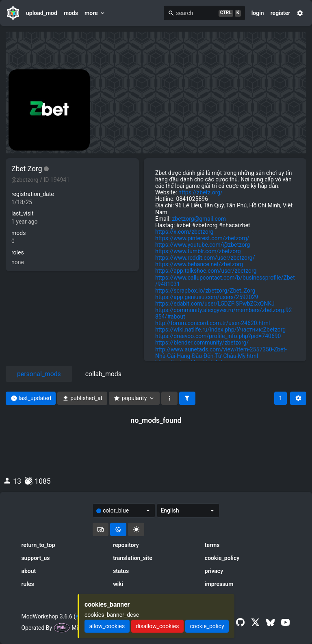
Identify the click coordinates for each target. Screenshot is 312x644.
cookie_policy (222, 558)
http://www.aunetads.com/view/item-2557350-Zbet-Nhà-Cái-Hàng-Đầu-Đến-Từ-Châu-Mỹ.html (221, 353)
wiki (118, 584)
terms (212, 545)
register (281, 13)
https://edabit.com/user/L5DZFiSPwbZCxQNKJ (215, 304)
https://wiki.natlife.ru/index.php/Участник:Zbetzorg (220, 330)
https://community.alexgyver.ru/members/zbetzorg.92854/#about (224, 313)
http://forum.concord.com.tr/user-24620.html (212, 323)
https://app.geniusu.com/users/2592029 (207, 297)
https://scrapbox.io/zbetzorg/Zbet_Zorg (205, 291)
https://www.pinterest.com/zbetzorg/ (202, 238)
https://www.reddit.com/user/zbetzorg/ (205, 258)
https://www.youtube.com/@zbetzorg (203, 245)
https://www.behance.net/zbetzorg (199, 264)
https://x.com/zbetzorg (184, 232)
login (258, 13)
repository (126, 545)
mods (71, 13)
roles (18, 252)
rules (27, 584)
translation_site (133, 558)
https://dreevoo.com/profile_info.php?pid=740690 (218, 336)
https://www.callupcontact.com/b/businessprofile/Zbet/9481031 (225, 281)
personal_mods (39, 374)
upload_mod (42, 13)
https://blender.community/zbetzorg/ (202, 342)
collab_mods (103, 374)
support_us (35, 558)
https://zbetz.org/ (200, 192)
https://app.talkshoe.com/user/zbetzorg (206, 271)
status (121, 571)
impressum (219, 584)
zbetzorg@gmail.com (199, 219)
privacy (214, 571)
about (28, 571)
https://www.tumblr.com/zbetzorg (198, 251)
